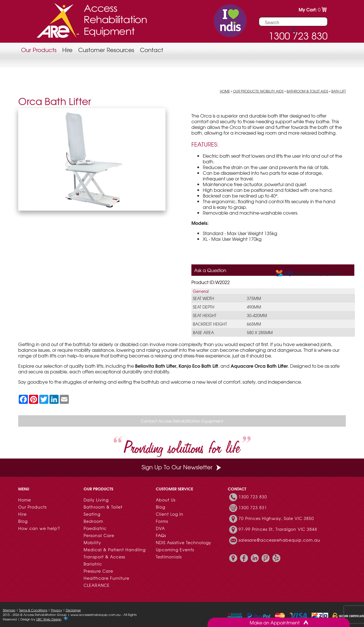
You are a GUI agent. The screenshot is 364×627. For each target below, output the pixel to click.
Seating (92, 514)
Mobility (92, 542)
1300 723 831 (253, 507)
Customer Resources (106, 50)
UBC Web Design (49, 619)
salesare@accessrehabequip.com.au (279, 540)
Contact (152, 50)
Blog (23, 521)
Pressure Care (98, 571)
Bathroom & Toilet (103, 507)
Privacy (56, 610)
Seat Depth (204, 307)
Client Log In (170, 514)
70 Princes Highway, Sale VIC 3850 (276, 518)
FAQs (161, 535)
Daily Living (96, 500)
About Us (166, 500)
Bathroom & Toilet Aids (307, 91)
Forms (162, 521)
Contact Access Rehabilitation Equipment (182, 421)
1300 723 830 (253, 497)
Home (225, 91)
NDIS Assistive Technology (184, 542)
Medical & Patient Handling (115, 550)
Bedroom (93, 521)
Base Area (203, 332)
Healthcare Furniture (106, 578)
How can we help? (39, 528)
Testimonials (169, 557)
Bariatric (93, 564)
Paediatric (95, 528)
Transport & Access (104, 557)
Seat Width (203, 298)
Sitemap (9, 610)
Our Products (39, 50)
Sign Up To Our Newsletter (182, 467)
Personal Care (99, 535)
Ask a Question (210, 270)
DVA (160, 528)
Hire (67, 50)
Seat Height (205, 315)
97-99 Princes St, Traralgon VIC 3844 (278, 529)
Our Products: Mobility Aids (258, 91)
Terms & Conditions (33, 610)
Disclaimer (73, 610)
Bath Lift (339, 91)
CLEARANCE (97, 585)
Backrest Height (210, 324)
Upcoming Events (175, 550)
